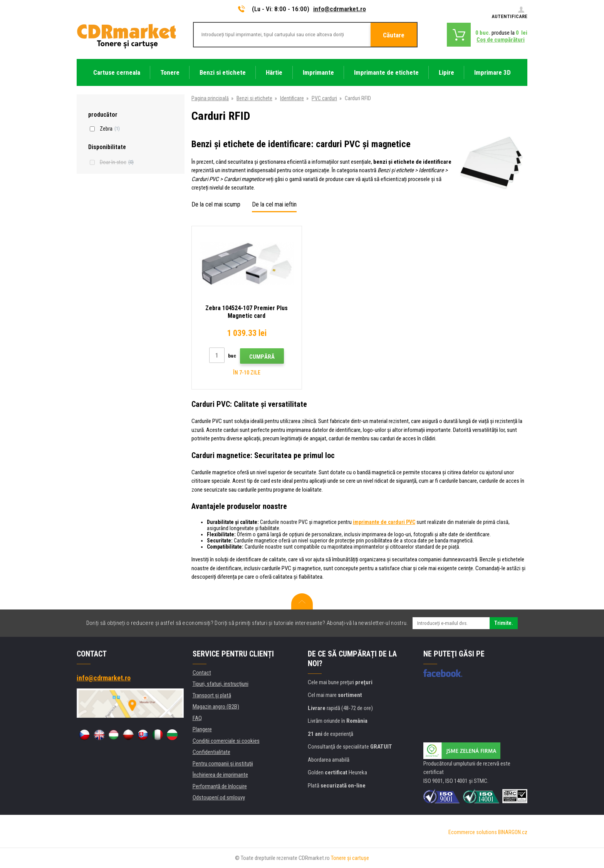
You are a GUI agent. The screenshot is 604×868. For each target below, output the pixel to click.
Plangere (202, 729)
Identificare (292, 98)
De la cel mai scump (216, 204)
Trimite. (504, 623)
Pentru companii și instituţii (223, 764)
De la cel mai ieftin (274, 204)
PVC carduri (324, 98)
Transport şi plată (212, 695)
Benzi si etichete (254, 98)
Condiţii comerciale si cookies (226, 741)
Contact (202, 673)
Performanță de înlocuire (220, 786)
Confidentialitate (211, 752)
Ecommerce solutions (473, 832)
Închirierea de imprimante (220, 775)
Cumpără (262, 357)
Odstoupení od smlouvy (219, 797)
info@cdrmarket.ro (340, 9)
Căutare (394, 35)
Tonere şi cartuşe (350, 858)
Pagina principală (210, 98)
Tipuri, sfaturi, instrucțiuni (221, 684)
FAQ (197, 718)
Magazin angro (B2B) (216, 707)
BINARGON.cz (513, 832)
